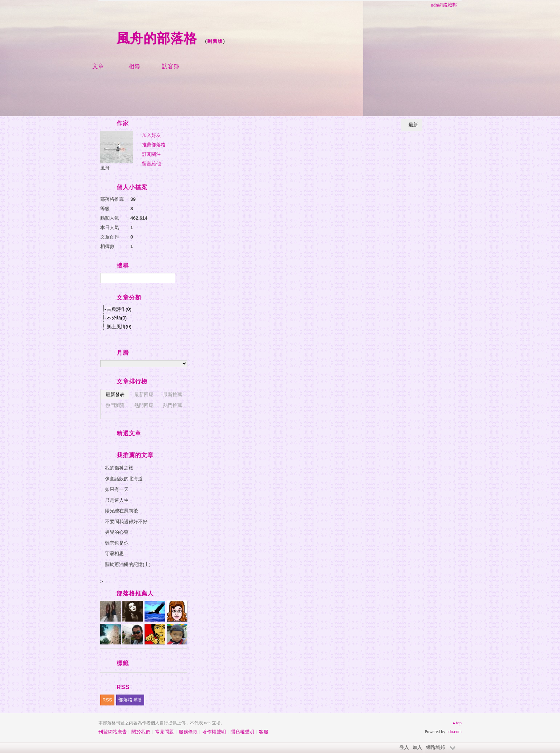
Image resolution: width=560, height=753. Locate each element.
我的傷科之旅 (119, 468)
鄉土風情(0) (119, 327)
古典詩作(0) (119, 309)
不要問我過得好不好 (126, 522)
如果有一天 (117, 489)
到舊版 (215, 41)
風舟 (105, 168)
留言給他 (151, 164)
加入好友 (151, 135)
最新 (413, 125)
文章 (98, 66)
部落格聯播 (130, 700)
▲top (457, 723)
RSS (107, 700)
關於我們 (141, 732)
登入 (404, 747)
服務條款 (188, 732)
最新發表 (115, 394)
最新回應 (144, 394)
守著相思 (114, 553)
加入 (417, 747)
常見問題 (165, 732)
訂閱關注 (151, 154)
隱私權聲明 (242, 732)
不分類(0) (117, 318)
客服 (264, 732)
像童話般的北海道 (124, 479)
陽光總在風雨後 (121, 511)
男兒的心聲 (117, 532)
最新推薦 (173, 394)
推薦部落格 (154, 145)
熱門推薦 (173, 405)
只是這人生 (117, 500)
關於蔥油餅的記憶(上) (128, 564)
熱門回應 (144, 405)
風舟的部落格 (157, 38)
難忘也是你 (117, 543)
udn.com (454, 732)
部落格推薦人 (135, 593)
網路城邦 (435, 747)
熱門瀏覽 (115, 405)
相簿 (134, 66)
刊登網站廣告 (113, 732)
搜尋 (181, 278)
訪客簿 (171, 66)
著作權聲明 (214, 732)
